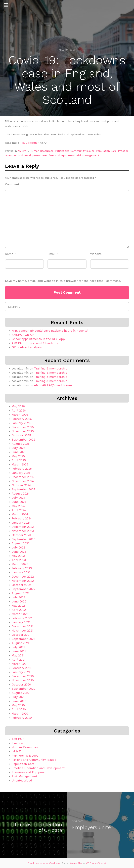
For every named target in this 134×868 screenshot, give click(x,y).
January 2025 (21, 473)
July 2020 (18, 697)
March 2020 (20, 713)
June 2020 (19, 701)
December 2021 (22, 626)
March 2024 (20, 514)
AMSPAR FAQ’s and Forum (53, 385)
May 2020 (18, 705)
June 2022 (19, 601)
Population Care (106, 151)
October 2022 (21, 585)
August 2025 (21, 444)
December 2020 (23, 676)
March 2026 (20, 415)
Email (53, 254)
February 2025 (22, 469)
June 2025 (19, 452)
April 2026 (19, 410)
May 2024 (18, 506)
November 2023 (23, 531)
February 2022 (22, 618)
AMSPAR (23, 151)
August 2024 (21, 493)
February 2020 (22, 718)
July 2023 (18, 547)
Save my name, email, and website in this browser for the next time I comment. (63, 281)
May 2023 (18, 556)
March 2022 (20, 614)
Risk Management (88, 155)
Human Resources (42, 151)
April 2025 (19, 460)
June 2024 (19, 502)
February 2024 (22, 518)
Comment (12, 184)
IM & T (16, 751)
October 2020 (21, 684)
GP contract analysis (27, 347)
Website (96, 254)
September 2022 (23, 589)
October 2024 (21, 485)
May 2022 (18, 606)
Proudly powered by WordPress (44, 863)
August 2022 (21, 593)
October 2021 (21, 635)
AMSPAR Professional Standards (35, 343)
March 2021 (20, 664)
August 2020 (21, 693)
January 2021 (21, 672)
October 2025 (21, 435)
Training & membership (51, 368)
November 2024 (23, 481)
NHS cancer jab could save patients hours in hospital (50, 331)
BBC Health (29, 143)
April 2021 (18, 660)
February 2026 (22, 419)
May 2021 (18, 655)
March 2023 (20, 564)
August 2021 (20, 643)
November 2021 (22, 630)
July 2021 (18, 647)
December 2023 (23, 527)
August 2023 (21, 543)
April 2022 (19, 610)
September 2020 (23, 689)
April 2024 (19, 510)
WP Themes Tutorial (96, 863)
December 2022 (23, 576)
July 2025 (18, 448)
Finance (17, 743)
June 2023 (19, 552)
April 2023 (19, 560)
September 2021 (23, 639)
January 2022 (21, 622)
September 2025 (23, 439)
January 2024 (21, 523)
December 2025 (23, 427)
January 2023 (21, 572)
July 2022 (18, 597)
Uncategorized (22, 780)
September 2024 (23, 489)
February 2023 (22, 568)
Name (11, 254)
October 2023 (21, 535)
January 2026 (21, 423)
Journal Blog (76, 863)
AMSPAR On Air (23, 335)
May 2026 (18, 406)
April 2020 (19, 709)
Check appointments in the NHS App (38, 339)
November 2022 (23, 581)
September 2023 (23, 539)
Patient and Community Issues (75, 151)
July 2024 (18, 498)
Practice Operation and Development (38, 768)
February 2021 (21, 668)
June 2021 (19, 651)
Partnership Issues (25, 755)
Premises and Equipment (59, 155)
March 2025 (20, 464)
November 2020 (23, 680)
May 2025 (18, 456)
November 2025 (23, 431)
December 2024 (23, 477)
